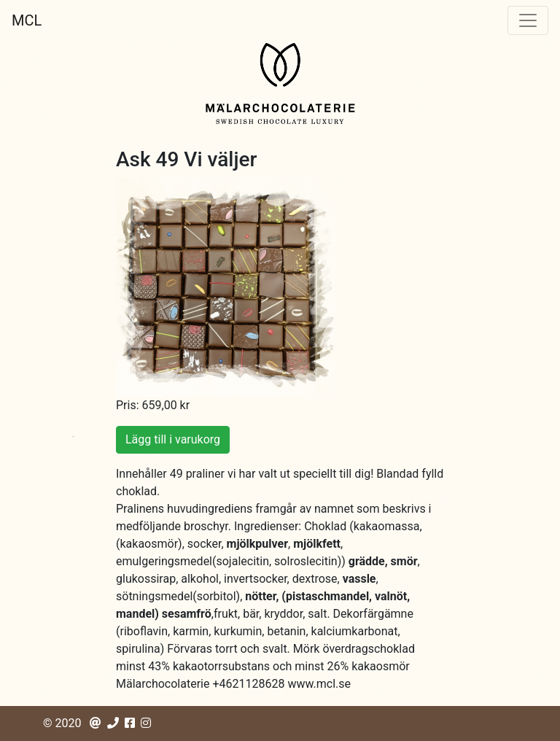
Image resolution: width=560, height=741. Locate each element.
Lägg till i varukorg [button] (173, 439)
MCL (27, 20)
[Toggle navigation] (528, 20)
